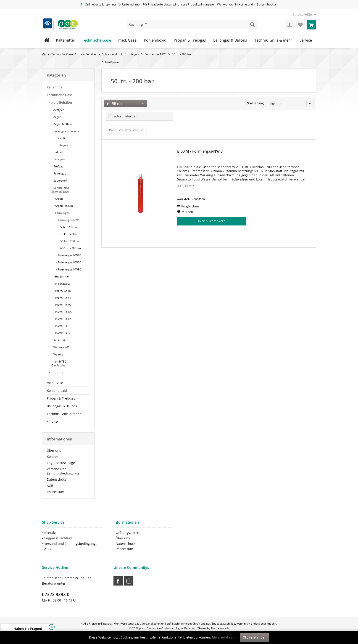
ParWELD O (62, 333)
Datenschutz (56, 479)
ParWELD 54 (63, 298)
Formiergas (60, 145)
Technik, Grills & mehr (64, 414)
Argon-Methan (62, 124)
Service (52, 422)
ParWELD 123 (63, 319)
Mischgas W (62, 284)
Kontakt (53, 457)
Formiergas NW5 (68, 220)
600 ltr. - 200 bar (70, 248)
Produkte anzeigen (126, 130)
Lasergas (59, 159)
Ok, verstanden (255, 637)
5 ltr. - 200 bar (69, 227)
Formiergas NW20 (69, 262)
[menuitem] (303, 15)
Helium (58, 152)
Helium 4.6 (62, 277)
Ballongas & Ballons (66, 131)
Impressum (55, 492)
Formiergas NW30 (69, 269)
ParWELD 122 (63, 312)
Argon (57, 117)
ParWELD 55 (63, 305)
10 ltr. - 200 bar (70, 234)
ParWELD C (62, 326)
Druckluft (59, 138)
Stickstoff (59, 340)
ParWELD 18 (63, 291)
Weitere (58, 354)
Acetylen (59, 110)
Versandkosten (151, 624)
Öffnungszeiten (128, 533)
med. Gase (55, 383)
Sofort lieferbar (125, 116)
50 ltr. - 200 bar (70, 241)
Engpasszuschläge (61, 463)
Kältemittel (55, 87)
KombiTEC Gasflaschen (59, 363)
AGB (50, 486)
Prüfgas (58, 166)
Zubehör (57, 373)
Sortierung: (256, 103)
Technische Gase (60, 95)
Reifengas (59, 174)
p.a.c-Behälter (61, 102)
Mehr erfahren (223, 637)
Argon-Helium (64, 206)
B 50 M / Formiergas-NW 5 (200, 151)
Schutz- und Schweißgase (60, 190)
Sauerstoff (60, 181)
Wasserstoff (61, 347)
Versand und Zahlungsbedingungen (64, 471)
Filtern (114, 103)
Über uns (54, 450)
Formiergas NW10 (69, 255)
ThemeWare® (220, 628)
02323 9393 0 (56, 594)
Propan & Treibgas (61, 398)
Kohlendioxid (57, 391)
